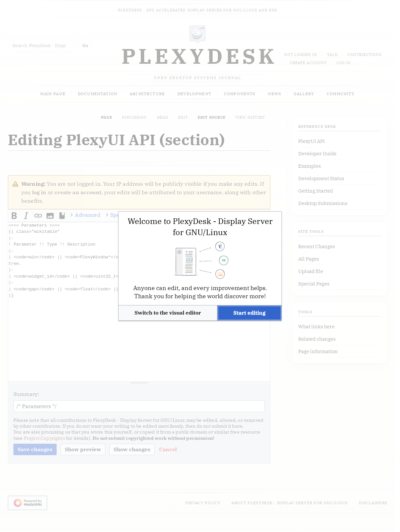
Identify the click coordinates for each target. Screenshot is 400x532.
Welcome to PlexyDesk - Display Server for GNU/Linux (200, 227)
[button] (168, 313)
